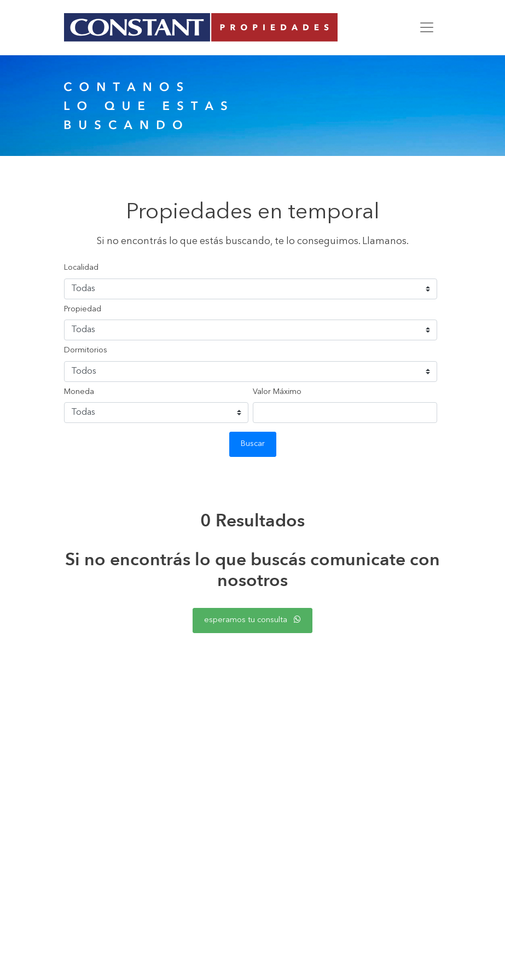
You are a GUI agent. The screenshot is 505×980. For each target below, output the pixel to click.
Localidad (81, 268)
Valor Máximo (277, 392)
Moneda (79, 392)
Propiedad (83, 309)
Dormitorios (86, 350)
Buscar (253, 444)
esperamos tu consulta (253, 620)
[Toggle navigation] (427, 27)
